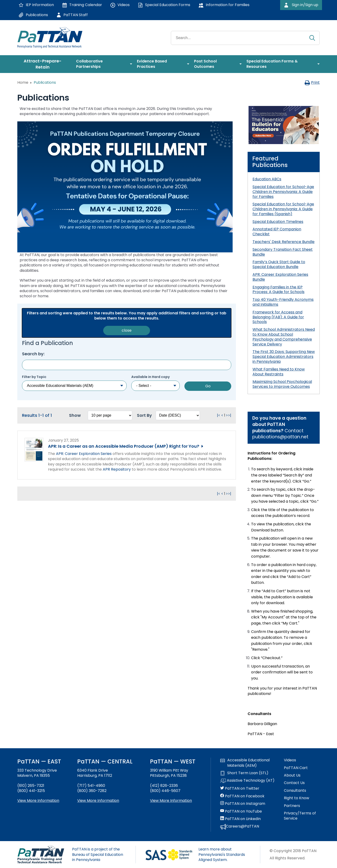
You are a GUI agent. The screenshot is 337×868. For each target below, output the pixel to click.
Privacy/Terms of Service (300, 816)
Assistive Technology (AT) (247, 781)
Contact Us (294, 783)
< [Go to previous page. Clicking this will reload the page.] (222, 415)
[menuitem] (44, 64)
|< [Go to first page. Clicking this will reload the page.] (219, 415)
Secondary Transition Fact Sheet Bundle (283, 252)
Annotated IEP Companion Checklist (277, 232)
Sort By (144, 415)
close (127, 330)
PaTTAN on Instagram (243, 804)
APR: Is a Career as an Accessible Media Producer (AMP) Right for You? (124, 446)
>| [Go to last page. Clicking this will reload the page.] (230, 415)
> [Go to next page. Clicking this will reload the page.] (227, 415)
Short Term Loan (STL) (244, 773)
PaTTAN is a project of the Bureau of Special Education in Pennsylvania (98, 854)
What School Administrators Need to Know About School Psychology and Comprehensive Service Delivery (284, 337)
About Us (292, 775)
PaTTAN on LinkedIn (240, 819)
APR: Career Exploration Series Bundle (280, 277)
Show (75, 415)
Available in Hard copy (150, 377)
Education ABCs (267, 179)
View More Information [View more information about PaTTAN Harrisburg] (98, 801)
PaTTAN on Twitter (240, 788)
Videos (290, 760)
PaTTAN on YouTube (241, 811)
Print (312, 82)
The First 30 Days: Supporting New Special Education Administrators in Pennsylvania (284, 357)
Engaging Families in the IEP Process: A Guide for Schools (278, 290)
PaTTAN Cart (296, 768)
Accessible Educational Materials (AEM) (245, 763)
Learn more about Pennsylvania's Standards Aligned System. (222, 854)
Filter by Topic (34, 377)
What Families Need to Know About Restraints (279, 372)
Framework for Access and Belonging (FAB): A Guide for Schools (278, 317)
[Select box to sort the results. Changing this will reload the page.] (178, 415)
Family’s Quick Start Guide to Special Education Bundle (279, 264)
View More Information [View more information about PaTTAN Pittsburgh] (171, 801)
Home (23, 82)
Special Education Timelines (278, 222)
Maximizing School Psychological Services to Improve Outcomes (282, 384)
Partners (292, 806)
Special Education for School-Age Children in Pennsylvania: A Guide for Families (283, 192)
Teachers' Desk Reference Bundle (284, 242)
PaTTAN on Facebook (242, 796)
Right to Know (297, 798)
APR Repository (117, 469)
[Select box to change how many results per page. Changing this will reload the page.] (110, 415)
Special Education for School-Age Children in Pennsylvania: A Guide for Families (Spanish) (283, 209)
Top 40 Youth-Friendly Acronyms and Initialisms (283, 302)
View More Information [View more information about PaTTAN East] (38, 801)
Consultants (295, 791)
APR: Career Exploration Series (84, 454)
